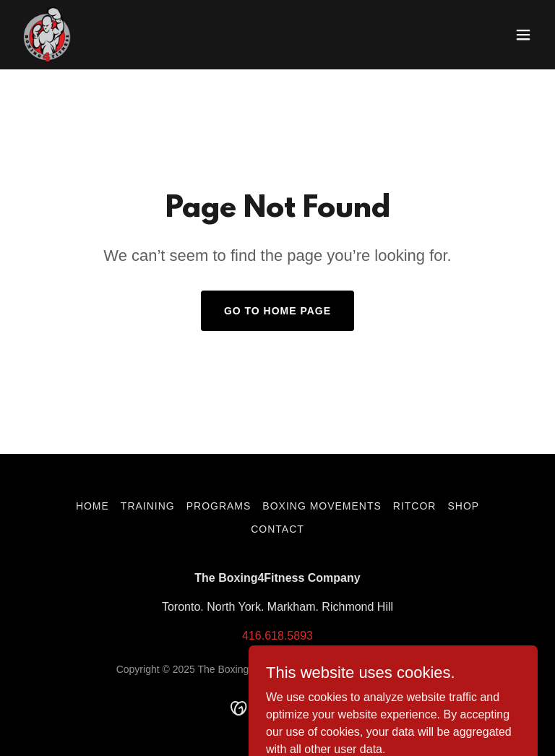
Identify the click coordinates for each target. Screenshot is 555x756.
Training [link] (148, 506)
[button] (523, 35)
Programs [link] (219, 506)
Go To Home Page (277, 311)
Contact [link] (277, 529)
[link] (47, 35)
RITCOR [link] (415, 506)
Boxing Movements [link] (322, 506)
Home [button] (92, 506)
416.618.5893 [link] (277, 636)
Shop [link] (463, 506)
